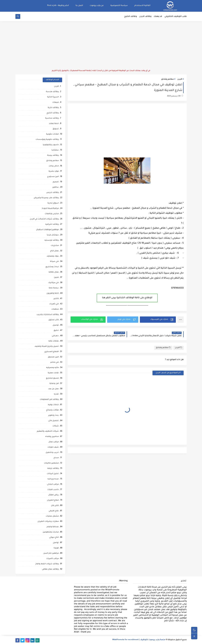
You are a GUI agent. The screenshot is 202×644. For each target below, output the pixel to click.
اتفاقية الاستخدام (142, 6)
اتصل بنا (79, 6)
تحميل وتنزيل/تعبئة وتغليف (47, 346)
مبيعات (56, 102)
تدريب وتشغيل (52, 453)
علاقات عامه (54, 341)
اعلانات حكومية (52, 134)
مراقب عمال (54, 442)
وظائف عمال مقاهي (50, 569)
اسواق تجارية (53, 203)
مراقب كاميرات (52, 559)
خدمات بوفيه (53, 405)
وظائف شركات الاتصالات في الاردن (44, 219)
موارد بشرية (54, 171)
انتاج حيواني (54, 537)
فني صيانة (54, 262)
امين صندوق (53, 357)
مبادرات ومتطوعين (51, 532)
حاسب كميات (53, 490)
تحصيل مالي (53, 421)
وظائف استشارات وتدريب (48, 315)
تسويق (56, 129)
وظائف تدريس (52, 193)
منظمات (55, 309)
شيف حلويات (53, 447)
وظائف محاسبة (52, 118)
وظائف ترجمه (53, 469)
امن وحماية (54, 384)
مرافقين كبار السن (51, 553)
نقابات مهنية (53, 373)
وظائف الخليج (131, 17)
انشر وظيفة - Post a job (58, 6)
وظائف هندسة (52, 92)
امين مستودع (53, 177)
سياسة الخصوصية (119, 6)
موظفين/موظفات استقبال (47, 230)
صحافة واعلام (53, 527)
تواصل (56, 543)
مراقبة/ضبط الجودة (50, 209)
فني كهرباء (54, 304)
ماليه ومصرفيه (52, 368)
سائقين (55, 187)
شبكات (56, 426)
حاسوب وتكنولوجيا (51, 145)
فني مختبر (55, 362)
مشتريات (55, 246)
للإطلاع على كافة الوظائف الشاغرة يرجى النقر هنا (127, 298)
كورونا (56, 548)
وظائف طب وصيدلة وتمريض (46, 198)
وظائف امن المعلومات (49, 400)
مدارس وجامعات (52, 214)
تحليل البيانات (53, 474)
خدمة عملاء (54, 124)
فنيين (56, 278)
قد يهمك (158, 17)
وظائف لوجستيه (52, 240)
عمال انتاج (54, 251)
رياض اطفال (53, 495)
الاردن (180, 79)
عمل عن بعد (53, 389)
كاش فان (55, 506)
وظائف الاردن (145, 17)
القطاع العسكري (52, 352)
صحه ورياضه (53, 479)
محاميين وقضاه (52, 437)
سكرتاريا (55, 150)
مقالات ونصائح (52, 410)
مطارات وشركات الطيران (48, 522)
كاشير (56, 299)
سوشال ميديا (53, 235)
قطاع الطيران (53, 500)
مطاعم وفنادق (167, 79)
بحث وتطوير (53, 415)
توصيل (56, 325)
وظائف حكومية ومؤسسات (47, 140)
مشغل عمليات (52, 516)
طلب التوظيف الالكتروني (176, 17)
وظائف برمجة (53, 155)
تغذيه (56, 394)
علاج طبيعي (54, 511)
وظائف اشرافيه (52, 224)
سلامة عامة (54, 288)
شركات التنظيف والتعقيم (48, 431)
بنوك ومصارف (53, 256)
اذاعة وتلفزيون (53, 293)
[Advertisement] (101, 45)
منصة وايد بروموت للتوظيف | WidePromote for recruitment (139, 640)
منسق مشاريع (52, 378)
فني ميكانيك (53, 283)
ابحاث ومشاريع (52, 267)
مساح (56, 458)
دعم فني (55, 336)
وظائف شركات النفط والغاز (47, 564)
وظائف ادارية (53, 108)
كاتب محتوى (54, 320)
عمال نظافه (54, 272)
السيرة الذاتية (53, 97)
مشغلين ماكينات (51, 463)
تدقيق (56, 331)
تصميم (56, 182)
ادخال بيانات (54, 166)
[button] (158, 320)
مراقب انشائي (53, 484)
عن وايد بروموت (97, 6)
